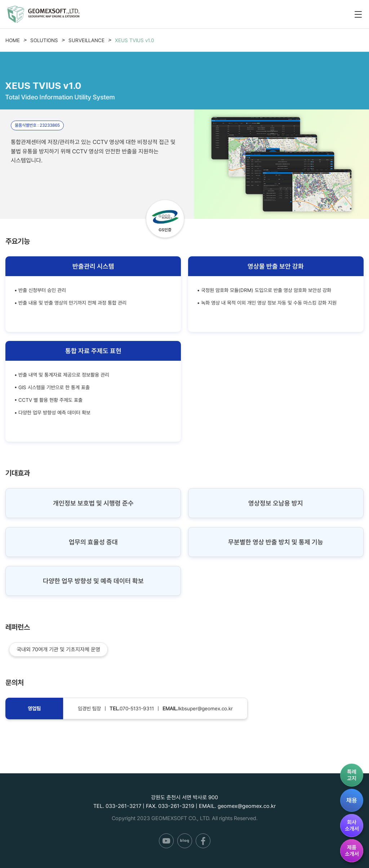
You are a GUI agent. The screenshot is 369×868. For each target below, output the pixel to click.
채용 (352, 800)
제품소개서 (352, 851)
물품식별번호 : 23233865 (37, 125)
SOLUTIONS (44, 40)
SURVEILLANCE (86, 40)
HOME (13, 40)
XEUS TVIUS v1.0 (134, 40)
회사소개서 (352, 826)
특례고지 (352, 775)
